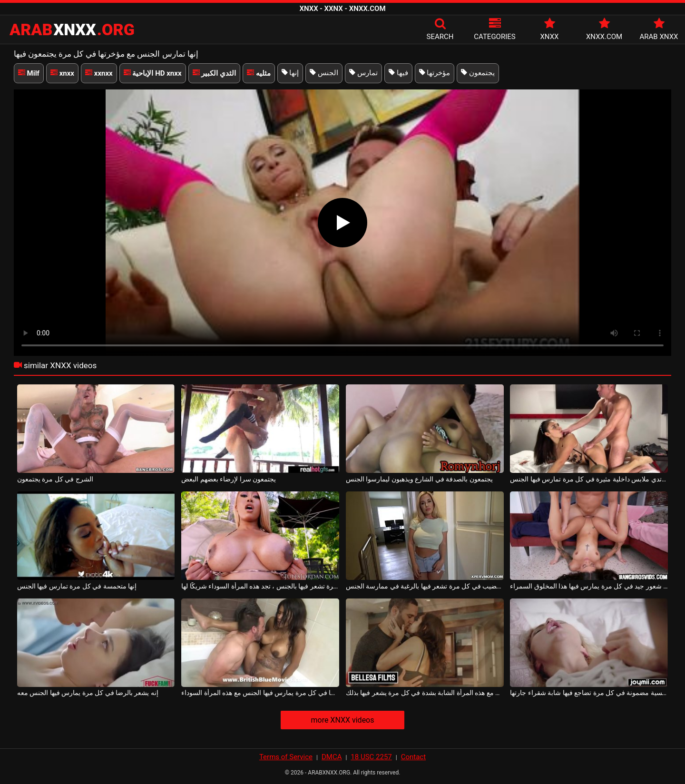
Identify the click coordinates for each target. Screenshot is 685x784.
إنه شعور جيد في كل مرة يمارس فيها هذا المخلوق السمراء (589, 586)
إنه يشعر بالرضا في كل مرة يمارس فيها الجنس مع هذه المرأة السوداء (260, 693)
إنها (290, 73)
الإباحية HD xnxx (153, 73)
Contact (413, 757)
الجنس (324, 73)
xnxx (62, 73)
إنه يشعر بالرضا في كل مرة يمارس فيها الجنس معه (88, 693)
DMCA (332, 757)
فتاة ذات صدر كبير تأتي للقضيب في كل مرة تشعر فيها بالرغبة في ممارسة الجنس (425, 586)
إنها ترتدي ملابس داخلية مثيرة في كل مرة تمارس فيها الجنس (589, 479)
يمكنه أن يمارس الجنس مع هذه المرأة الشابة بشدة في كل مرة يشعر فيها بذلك (425, 693)
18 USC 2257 (371, 757)
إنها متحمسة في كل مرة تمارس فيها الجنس (77, 586)
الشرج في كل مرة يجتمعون (55, 479)
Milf (29, 73)
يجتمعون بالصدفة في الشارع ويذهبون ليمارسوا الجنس (419, 479)
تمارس (363, 73)
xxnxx (99, 73)
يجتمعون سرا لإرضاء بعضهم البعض (229, 479)
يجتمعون (478, 73)
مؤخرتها (435, 73)
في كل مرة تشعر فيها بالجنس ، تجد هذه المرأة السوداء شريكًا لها (260, 586)
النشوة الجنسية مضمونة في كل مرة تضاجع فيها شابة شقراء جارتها (589, 693)
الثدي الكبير (214, 73)
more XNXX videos (342, 720)
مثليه (259, 73)
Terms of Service (286, 757)
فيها (398, 73)
